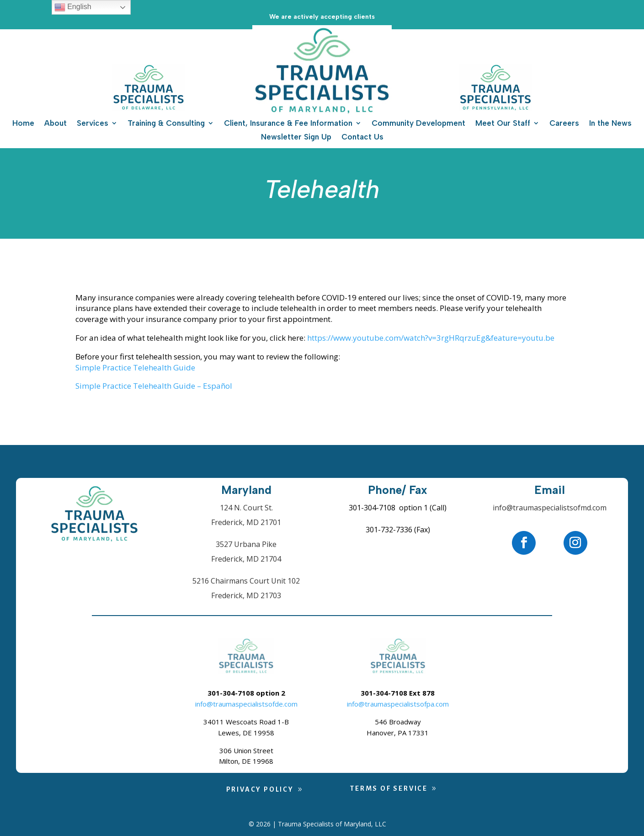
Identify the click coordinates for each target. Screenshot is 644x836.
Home (23, 124)
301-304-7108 (372, 508)
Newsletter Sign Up (296, 137)
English (73, 7)
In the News (610, 124)
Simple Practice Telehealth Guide (135, 367)
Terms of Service (389, 788)
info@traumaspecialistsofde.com (246, 704)
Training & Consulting (166, 124)
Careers (564, 124)
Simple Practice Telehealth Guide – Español (154, 386)
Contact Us (362, 137)
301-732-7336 (389, 530)
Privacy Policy (260, 789)
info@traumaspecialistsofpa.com (398, 704)
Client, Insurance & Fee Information (288, 124)
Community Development (418, 124)
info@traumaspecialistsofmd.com (550, 508)
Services (93, 124)
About (56, 124)
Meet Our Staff (503, 124)
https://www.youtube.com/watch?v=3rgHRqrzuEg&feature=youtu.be (431, 338)
